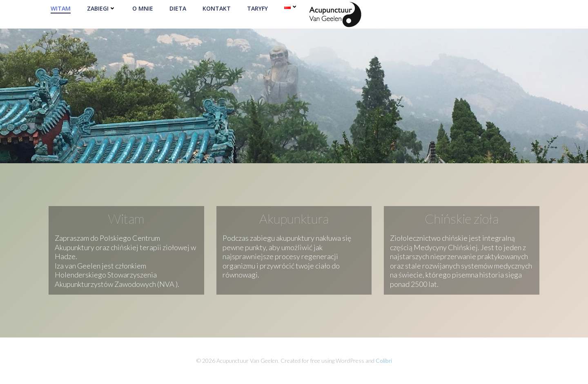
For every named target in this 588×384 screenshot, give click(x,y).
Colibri (384, 361)
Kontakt (217, 8)
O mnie (143, 8)
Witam (61, 8)
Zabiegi (101, 8)
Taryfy (257, 8)
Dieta (178, 8)
